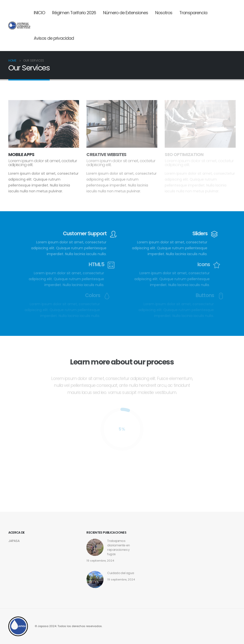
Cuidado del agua (121, 573)
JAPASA (14, 541)
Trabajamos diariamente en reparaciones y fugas (118, 547)
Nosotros (164, 13)
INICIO (39, 13)
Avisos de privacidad (54, 38)
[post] (95, 579)
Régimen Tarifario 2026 (74, 13)
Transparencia (193, 13)
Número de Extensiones (126, 13)
